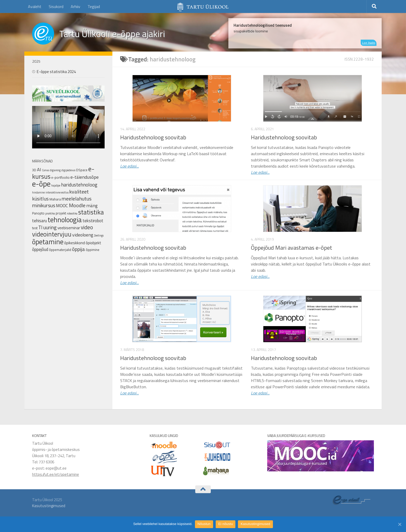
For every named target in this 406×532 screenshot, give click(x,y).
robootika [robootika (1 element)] (72, 213)
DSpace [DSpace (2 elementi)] (82, 170)
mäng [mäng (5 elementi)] (92, 206)
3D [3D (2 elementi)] (34, 170)
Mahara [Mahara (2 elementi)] (55, 199)
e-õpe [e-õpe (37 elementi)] (41, 184)
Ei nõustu (226, 524)
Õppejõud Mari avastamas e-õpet (292, 248)
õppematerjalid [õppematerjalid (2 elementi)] (60, 250)
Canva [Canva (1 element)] (45, 170)
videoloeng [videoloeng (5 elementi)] (83, 235)
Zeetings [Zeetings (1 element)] (99, 235)
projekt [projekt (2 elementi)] (61, 213)
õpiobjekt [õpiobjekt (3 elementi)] (93, 243)
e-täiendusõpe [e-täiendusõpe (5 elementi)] (85, 177)
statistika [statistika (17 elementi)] (91, 212)
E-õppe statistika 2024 (56, 72)
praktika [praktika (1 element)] (50, 213)
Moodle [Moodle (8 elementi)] (77, 205)
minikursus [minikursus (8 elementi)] (44, 205)
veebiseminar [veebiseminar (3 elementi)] (69, 228)
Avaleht (35, 6)
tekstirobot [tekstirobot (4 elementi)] (93, 221)
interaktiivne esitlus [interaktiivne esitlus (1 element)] (57, 192)
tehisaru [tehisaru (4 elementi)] (39, 221)
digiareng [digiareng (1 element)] (55, 170)
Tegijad (94, 6)
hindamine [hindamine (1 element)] (38, 192)
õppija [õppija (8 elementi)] (78, 249)
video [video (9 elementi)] (87, 227)
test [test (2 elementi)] (35, 228)
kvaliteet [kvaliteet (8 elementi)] (79, 192)
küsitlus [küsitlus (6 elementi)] (40, 199)
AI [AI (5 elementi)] (39, 170)
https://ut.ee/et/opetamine (56, 474)
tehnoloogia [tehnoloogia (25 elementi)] (65, 220)
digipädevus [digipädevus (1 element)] (68, 170)
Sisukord (56, 6)
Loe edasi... (129, 166)
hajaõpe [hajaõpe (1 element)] (56, 185)
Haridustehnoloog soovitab (153, 137)
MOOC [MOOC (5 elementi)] (62, 206)
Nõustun (204, 524)
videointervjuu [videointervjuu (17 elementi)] (52, 234)
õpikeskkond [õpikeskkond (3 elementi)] (75, 243)
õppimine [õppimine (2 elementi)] (93, 250)
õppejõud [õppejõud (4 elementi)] (40, 249)
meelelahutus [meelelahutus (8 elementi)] (77, 199)
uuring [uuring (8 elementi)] (50, 227)
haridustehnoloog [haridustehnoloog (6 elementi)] (79, 185)
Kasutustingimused (49, 506)
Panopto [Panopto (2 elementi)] (38, 213)
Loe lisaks (369, 43)
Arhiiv (75, 6)
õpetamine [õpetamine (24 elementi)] (48, 242)
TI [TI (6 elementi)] (40, 227)
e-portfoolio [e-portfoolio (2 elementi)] (60, 177)
